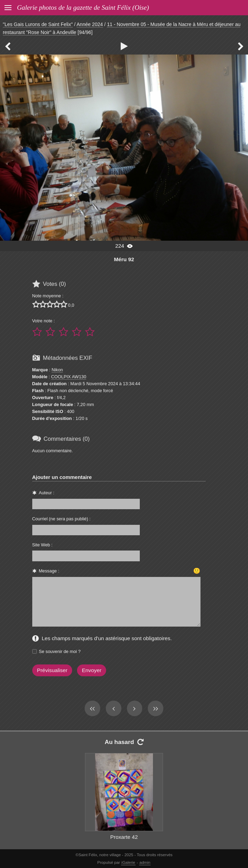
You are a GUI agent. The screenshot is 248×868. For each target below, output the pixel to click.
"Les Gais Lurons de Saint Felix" (38, 24)
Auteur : (47, 493)
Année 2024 (90, 24)
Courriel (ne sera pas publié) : (62, 519)
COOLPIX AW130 (69, 377)
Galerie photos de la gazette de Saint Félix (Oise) (83, 7)
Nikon (57, 370)
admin (145, 862)
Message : (49, 571)
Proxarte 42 (124, 837)
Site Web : (42, 545)
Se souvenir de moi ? (60, 651)
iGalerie (128, 862)
